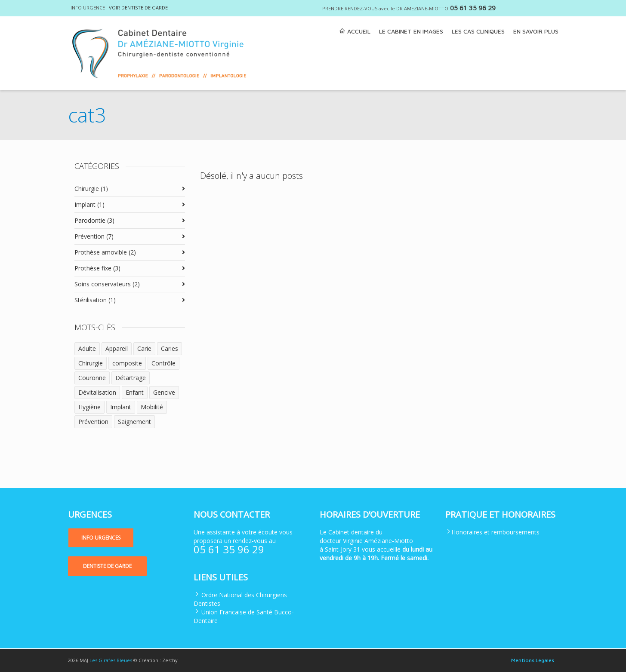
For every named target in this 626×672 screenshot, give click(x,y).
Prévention (94, 236)
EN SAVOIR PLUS (536, 31)
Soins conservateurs (107, 284)
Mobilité (152, 407)
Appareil (117, 348)
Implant (89, 204)
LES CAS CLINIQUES (478, 31)
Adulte (87, 348)
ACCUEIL (355, 31)
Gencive (164, 392)
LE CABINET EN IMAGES (411, 31)
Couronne (92, 378)
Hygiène (89, 407)
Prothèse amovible (105, 252)
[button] (101, 538)
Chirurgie (91, 189)
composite (127, 363)
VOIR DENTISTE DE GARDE (138, 8)
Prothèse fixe (97, 268)
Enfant (135, 392)
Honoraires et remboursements (495, 532)
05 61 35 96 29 (473, 8)
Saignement (134, 422)
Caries (170, 348)
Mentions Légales (533, 660)
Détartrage (131, 378)
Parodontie (94, 220)
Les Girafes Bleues (111, 660)
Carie (144, 348)
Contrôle (163, 363)
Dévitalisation (97, 392)
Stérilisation (95, 300)
